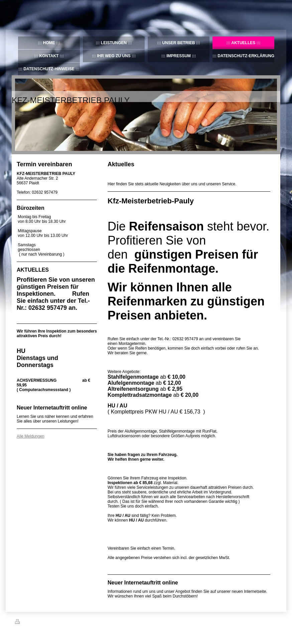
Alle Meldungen (31, 436)
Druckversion (30, 623)
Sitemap (53, 623)
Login (272, 622)
